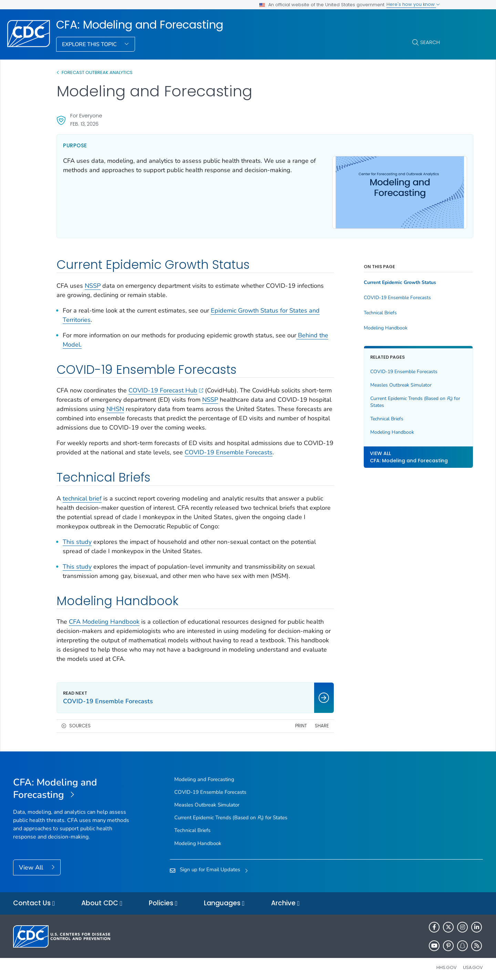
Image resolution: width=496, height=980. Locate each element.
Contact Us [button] (34, 900)
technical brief (82, 495)
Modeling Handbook (364, 325)
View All (32, 864)
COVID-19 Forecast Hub (166, 387)
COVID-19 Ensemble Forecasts (260, 449)
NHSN (171, 406)
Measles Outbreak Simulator (379, 382)
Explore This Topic (90, 44)
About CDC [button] (102, 900)
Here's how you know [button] (413, 4)
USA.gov (473, 964)
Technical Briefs (359, 310)
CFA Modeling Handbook (104, 619)
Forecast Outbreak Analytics (97, 72)
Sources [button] (80, 723)
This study (77, 538)
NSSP (93, 282)
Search (430, 42)
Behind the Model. (88, 341)
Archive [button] (285, 900)
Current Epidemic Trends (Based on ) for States (390, 399)
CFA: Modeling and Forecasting (140, 25)
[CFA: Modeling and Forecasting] (72, 786)
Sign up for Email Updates (210, 866)
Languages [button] (224, 900)
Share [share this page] (300, 723)
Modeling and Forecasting (204, 776)
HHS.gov (447, 964)
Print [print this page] (279, 723)
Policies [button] (163, 900)
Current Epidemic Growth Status (378, 280)
